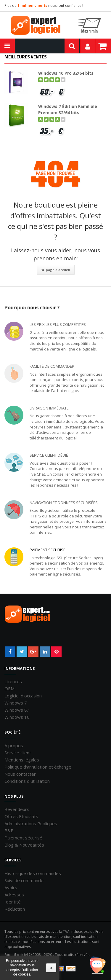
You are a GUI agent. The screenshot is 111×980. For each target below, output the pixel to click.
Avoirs (11, 887)
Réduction (15, 909)
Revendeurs (17, 809)
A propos (14, 745)
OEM (9, 689)
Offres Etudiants (21, 816)
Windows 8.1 (17, 710)
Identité (13, 902)
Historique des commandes (33, 873)
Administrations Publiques (31, 823)
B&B (9, 831)
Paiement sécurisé (48, 550)
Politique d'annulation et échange (38, 767)
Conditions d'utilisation (27, 781)
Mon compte (88, 46)
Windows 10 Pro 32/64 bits (66, 73)
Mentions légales (22, 760)
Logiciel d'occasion (23, 696)
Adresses (14, 895)
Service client (18, 753)
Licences (13, 681)
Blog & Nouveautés (24, 845)
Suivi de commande (24, 880)
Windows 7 (16, 703)
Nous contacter (20, 774)
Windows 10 (17, 717)
